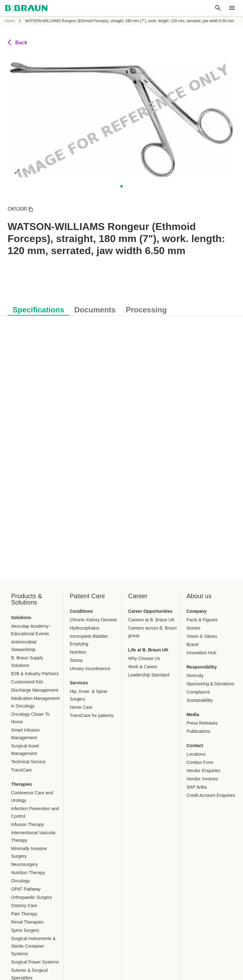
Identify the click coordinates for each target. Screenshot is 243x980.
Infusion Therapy (28, 824)
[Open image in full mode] (17, 171)
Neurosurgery (25, 864)
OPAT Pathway (26, 889)
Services (79, 683)
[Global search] (218, 8)
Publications (199, 731)
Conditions (81, 611)
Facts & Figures (202, 620)
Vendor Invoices (202, 779)
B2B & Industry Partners (35, 674)
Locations (196, 754)
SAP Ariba (197, 787)
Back (17, 42)
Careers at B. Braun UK (151, 620)
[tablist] (121, 307)
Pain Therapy (24, 914)
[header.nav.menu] (232, 8)
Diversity (195, 676)
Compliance (198, 692)
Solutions (21, 618)
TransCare (22, 770)
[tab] (38, 309)
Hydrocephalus (85, 628)
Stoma (76, 660)
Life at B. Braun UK (148, 650)
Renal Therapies (27, 922)
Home (10, 21)
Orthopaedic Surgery (31, 897)
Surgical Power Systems (35, 962)
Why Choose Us (144, 658)
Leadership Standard (149, 675)
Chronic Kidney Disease (93, 620)
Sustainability (200, 700)
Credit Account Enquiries (211, 795)
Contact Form (200, 762)
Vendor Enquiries (204, 771)
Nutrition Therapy (28, 873)
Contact (195, 746)
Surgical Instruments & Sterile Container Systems (33, 946)
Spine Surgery (25, 930)
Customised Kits (27, 682)
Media (193, 714)
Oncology (20, 881)
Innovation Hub (202, 653)
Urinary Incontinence (90, 669)
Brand (193, 644)
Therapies (22, 784)
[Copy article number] (31, 209)
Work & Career (143, 667)
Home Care (81, 707)
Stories (194, 628)
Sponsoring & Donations (211, 684)
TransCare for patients (92, 715)
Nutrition (78, 652)
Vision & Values (202, 636)
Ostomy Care (24, 906)
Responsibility (202, 667)
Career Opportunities (150, 611)
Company (197, 611)
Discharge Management (35, 690)
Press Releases (202, 723)
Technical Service (28, 762)
